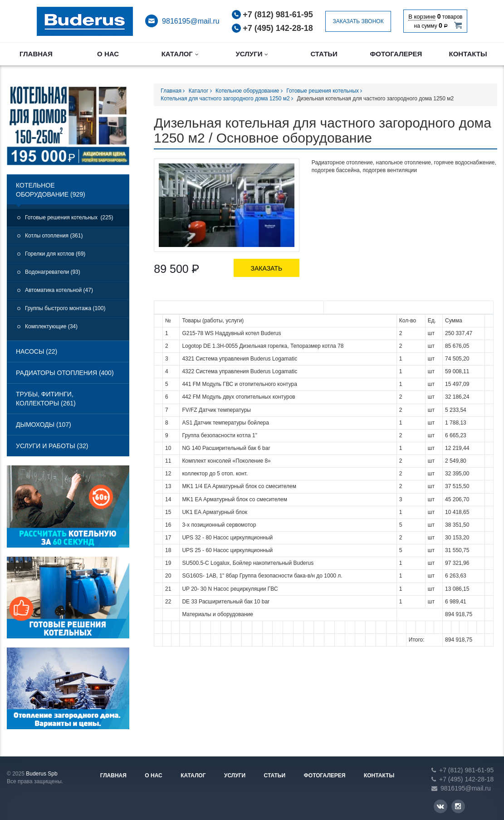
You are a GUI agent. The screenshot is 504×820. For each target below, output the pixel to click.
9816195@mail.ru (191, 21)
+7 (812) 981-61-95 (278, 15)
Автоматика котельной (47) (59, 290)
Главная (36, 54)
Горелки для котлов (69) (55, 254)
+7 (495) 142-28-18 (278, 28)
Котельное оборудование (249, 91)
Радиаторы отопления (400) (65, 373)
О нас (108, 54)
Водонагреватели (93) (53, 272)
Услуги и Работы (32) (52, 446)
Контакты (468, 54)
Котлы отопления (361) (54, 236)
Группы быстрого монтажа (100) (65, 308)
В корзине (422, 17)
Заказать (267, 268)
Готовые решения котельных (324, 91)
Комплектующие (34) (51, 326)
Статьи (324, 54)
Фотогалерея (396, 54)
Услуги (252, 54)
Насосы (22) (37, 351)
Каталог (180, 54)
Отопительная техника (85, 21)
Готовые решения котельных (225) (69, 217)
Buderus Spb (42, 774)
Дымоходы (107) (44, 425)
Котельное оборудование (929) (51, 190)
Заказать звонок (358, 21)
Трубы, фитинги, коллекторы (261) (46, 399)
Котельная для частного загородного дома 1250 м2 (227, 99)
